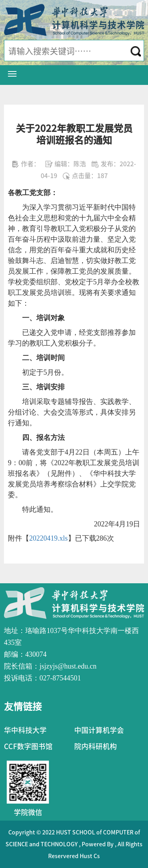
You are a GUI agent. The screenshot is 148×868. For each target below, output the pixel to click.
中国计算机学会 (99, 730)
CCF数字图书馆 (28, 746)
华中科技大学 (25, 730)
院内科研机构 (96, 746)
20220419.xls (49, 538)
